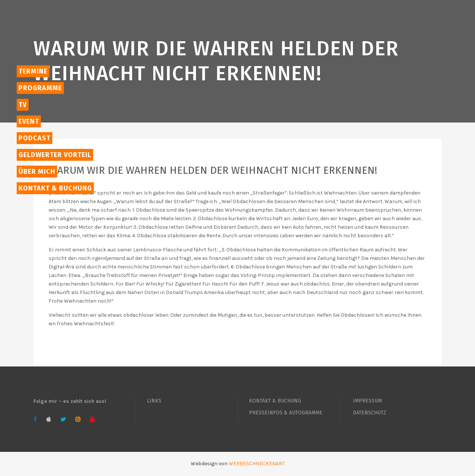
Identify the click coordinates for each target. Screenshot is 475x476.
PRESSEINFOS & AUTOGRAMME (286, 413)
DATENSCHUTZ (370, 413)
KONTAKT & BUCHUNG (275, 401)
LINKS (154, 401)
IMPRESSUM (367, 401)
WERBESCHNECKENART (257, 464)
